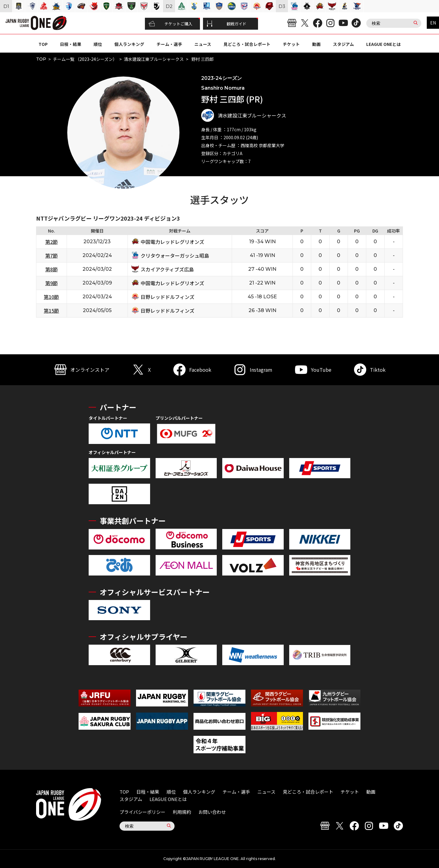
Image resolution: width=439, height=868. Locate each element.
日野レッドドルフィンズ (168, 297)
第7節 (52, 255)
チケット (291, 44)
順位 (98, 44)
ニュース (203, 44)
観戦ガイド (227, 24)
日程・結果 (71, 44)
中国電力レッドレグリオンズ (172, 242)
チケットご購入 (170, 24)
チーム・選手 (169, 44)
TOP (43, 44)
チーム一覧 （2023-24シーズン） (85, 59)
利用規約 (182, 812)
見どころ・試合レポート (247, 44)
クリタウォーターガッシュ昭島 (175, 255)
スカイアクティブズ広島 (167, 269)
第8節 (52, 269)
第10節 (51, 297)
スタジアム (343, 44)
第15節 (51, 311)
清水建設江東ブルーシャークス (154, 59)
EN (433, 23)
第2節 (52, 242)
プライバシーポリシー (142, 812)
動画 (316, 44)
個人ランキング (129, 44)
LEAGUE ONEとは (384, 44)
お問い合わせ (212, 812)
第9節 (52, 283)
